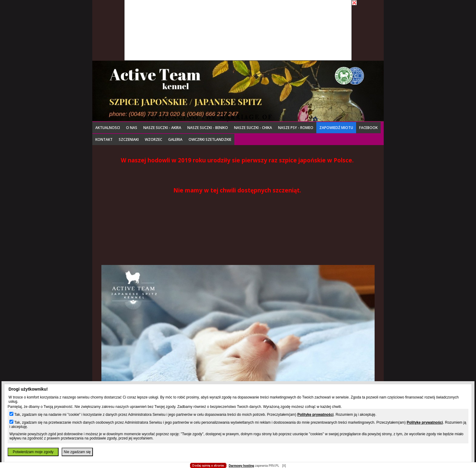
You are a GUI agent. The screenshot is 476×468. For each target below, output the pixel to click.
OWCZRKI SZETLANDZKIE (210, 139)
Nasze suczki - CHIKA (253, 128)
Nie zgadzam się (77, 452)
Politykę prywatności (315, 415)
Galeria (175, 139)
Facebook (368, 128)
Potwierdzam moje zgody (33, 452)
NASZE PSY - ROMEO (296, 128)
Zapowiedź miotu (336, 128)
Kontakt (104, 139)
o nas (132, 128)
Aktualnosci (108, 128)
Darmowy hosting (241, 466)
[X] (284, 466)
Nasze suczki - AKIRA (162, 128)
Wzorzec (153, 139)
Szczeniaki (129, 139)
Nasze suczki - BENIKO (208, 128)
